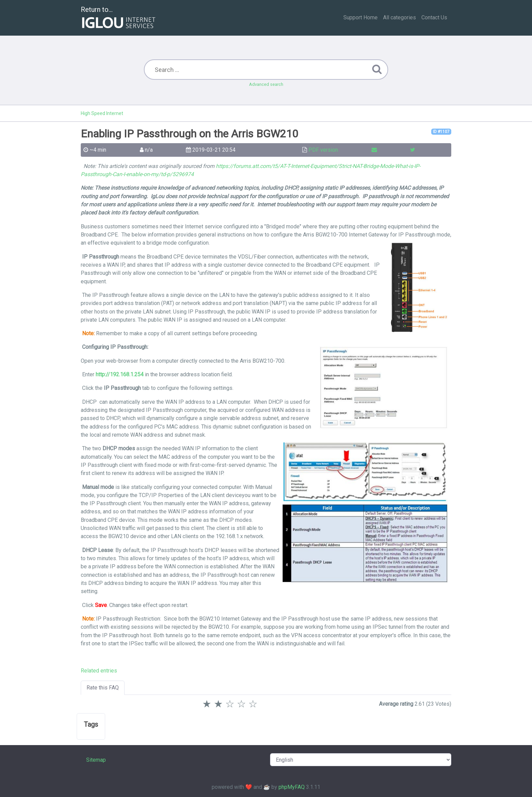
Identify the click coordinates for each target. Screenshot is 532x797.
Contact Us (434, 17)
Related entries (99, 671)
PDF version (323, 150)
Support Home (360, 17)
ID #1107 (441, 132)
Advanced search (266, 84)
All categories (400, 17)
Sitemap (96, 760)
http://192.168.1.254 (120, 374)
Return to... (119, 18)
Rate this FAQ (103, 688)
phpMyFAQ (292, 787)
